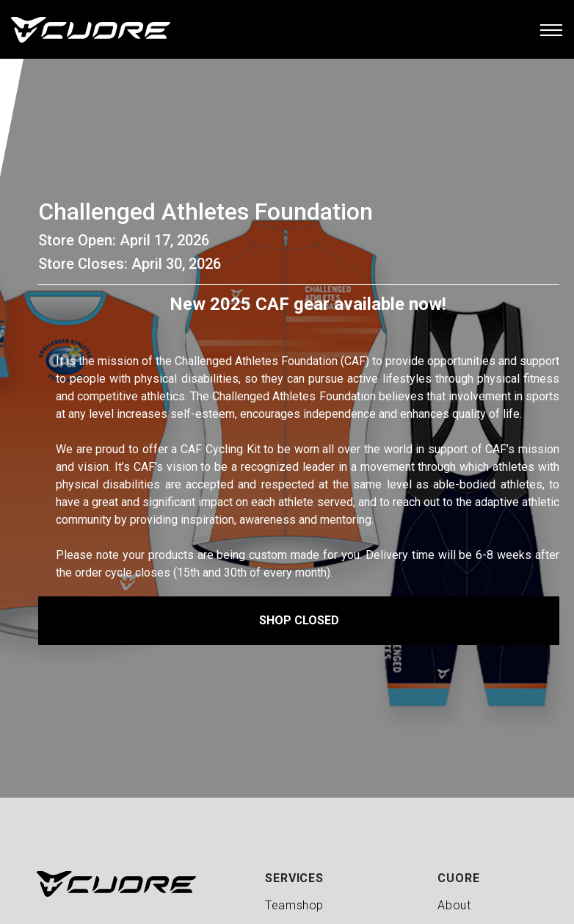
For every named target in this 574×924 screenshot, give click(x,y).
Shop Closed (299, 620)
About (454, 905)
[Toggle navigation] (551, 29)
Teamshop (294, 905)
